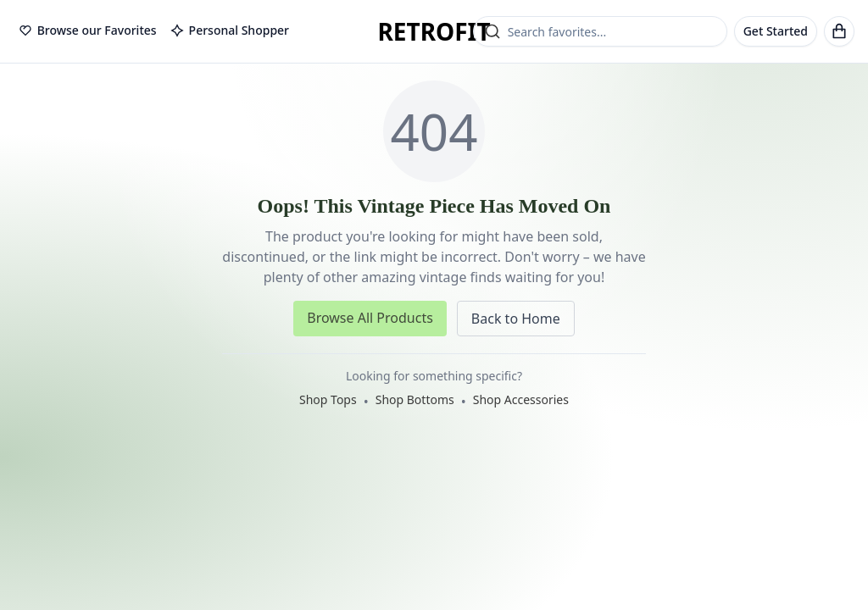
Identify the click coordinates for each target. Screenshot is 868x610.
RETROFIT (434, 31)
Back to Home (516, 319)
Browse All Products (370, 318)
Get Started (776, 31)
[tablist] (154, 31)
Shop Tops (328, 399)
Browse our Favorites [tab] (88, 30)
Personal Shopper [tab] (230, 30)
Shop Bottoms (415, 399)
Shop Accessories (521, 399)
